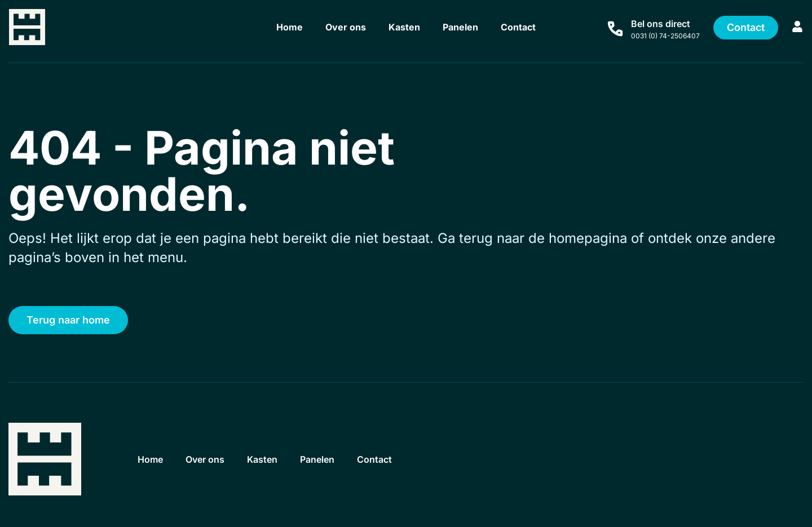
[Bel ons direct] (615, 29)
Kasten (404, 27)
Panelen (460, 27)
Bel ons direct (661, 24)
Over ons (346, 27)
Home (290, 27)
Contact (518, 27)
